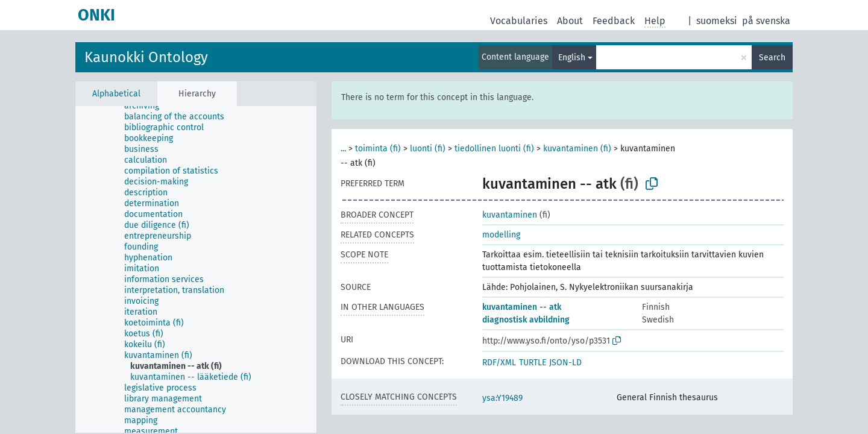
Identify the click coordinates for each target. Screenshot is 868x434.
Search (772, 58)
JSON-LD (565, 363)
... (343, 149)
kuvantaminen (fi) (577, 149)
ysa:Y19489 (502, 398)
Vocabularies (519, 21)
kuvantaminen (510, 215)
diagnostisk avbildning (526, 320)
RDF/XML (499, 363)
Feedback (614, 21)
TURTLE (533, 363)
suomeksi (717, 21)
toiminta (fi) (378, 149)
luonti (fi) (428, 149)
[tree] (196, 269)
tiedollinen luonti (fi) (494, 149)
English (572, 58)
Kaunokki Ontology (146, 57)
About (570, 21)
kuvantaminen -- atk (522, 307)
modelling (501, 235)
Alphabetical (116, 94)
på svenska (766, 21)
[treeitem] (147, 106)
